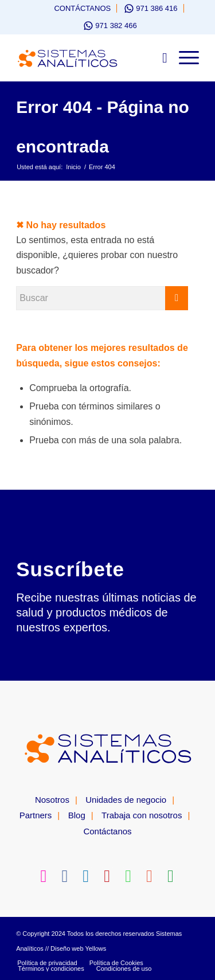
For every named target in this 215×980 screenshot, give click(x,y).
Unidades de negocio (126, 800)
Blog (77, 815)
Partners (36, 815)
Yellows (95, 948)
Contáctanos (82, 8)
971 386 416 (157, 8)
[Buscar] (159, 58)
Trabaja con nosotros (142, 815)
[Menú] (183, 58)
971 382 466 (116, 26)
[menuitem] (77, 8)
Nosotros (52, 800)
